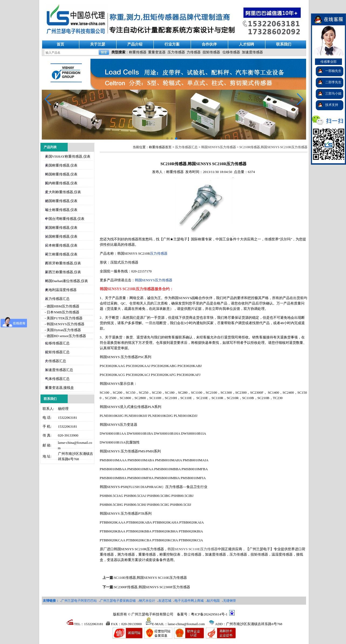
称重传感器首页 (160, 147)
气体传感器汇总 (57, 379)
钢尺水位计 (147, 601)
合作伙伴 (209, 44)
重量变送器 (157, 52)
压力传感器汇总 (57, 299)
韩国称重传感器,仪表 (61, 174)
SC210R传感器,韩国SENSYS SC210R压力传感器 (273, 147)
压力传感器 (176, 52)
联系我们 (284, 44)
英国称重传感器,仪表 (61, 228)
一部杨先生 (333, 71)
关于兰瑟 (98, 44)
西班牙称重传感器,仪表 (63, 263)
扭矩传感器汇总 (57, 352)
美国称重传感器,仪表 (61, 165)
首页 (60, 44)
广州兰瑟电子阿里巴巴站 (79, 601)
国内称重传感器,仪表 (61, 183)
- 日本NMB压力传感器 (62, 312)
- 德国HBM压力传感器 (62, 306)
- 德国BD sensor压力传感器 (65, 336)
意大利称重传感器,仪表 (63, 192)
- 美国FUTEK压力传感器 (63, 318)
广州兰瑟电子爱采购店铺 (118, 601)
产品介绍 (135, 44)
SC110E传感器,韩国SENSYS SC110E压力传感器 (150, 578)
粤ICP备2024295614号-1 (209, 614)
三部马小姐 (333, 94)
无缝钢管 (229, 601)
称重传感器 (138, 52)
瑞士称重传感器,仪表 (61, 210)
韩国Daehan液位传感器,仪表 (67, 281)
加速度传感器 (252, 52)
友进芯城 (165, 601)
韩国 (193, 549)
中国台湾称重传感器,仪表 (65, 219)
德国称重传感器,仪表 (61, 201)
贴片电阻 (213, 601)
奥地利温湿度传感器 (61, 290)
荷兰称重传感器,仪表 (61, 254)
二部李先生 (333, 82)
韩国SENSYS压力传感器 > (220, 147)
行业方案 (172, 44)
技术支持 (332, 105)
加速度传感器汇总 (59, 370)
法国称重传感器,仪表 (61, 236)
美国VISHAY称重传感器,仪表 (68, 156)
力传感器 (194, 52)
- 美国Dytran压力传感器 (63, 330)
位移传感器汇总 (57, 343)
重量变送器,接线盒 (59, 388)
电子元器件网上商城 (189, 601)
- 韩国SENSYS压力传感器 (64, 324)
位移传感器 (231, 52)
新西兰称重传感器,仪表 (63, 272)
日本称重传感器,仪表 (61, 245)
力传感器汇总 (56, 361)
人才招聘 (246, 44)
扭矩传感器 (211, 52)
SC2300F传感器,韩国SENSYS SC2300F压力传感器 (152, 587)
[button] (300, 99)
